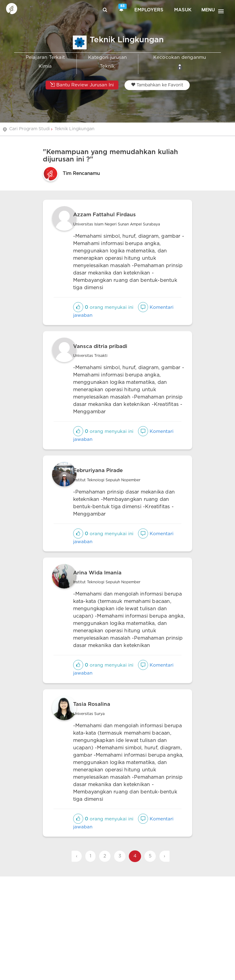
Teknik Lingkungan (75, 129)
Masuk (183, 10)
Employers (149, 10)
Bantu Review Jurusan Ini (82, 85)
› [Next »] (164, 856)
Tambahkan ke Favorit (157, 85)
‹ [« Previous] (77, 856)
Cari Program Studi (30, 129)
